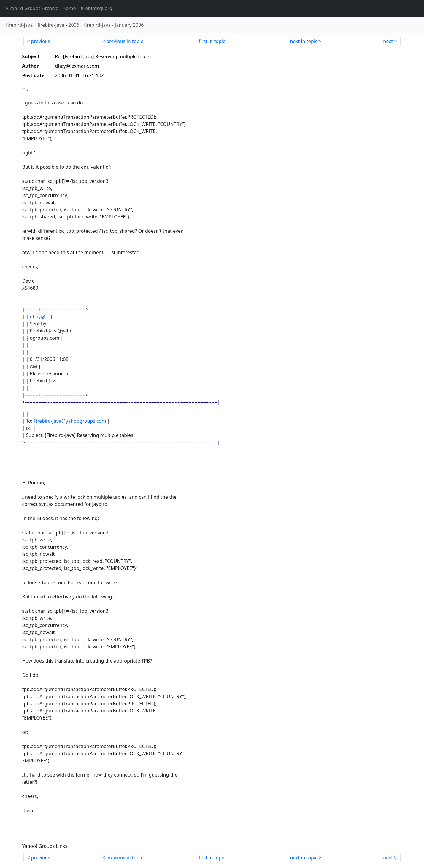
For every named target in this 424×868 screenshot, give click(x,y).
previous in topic (125, 41)
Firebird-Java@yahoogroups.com (70, 421)
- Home (41, 8)
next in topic (304, 41)
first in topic (212, 41)
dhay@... (39, 316)
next (388, 41)
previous (41, 41)
